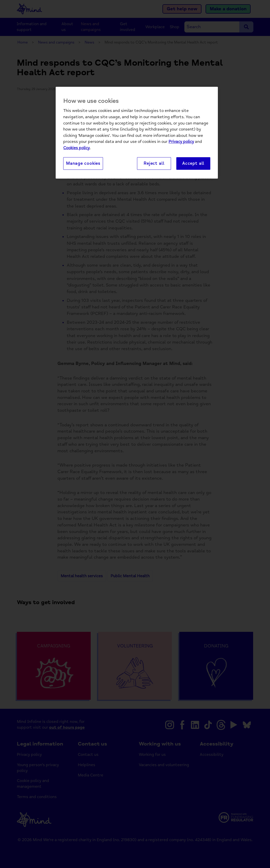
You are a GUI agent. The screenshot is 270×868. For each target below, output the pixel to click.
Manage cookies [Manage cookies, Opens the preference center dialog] (83, 163)
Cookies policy (76, 148)
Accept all (193, 163)
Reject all (154, 163)
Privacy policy (181, 142)
